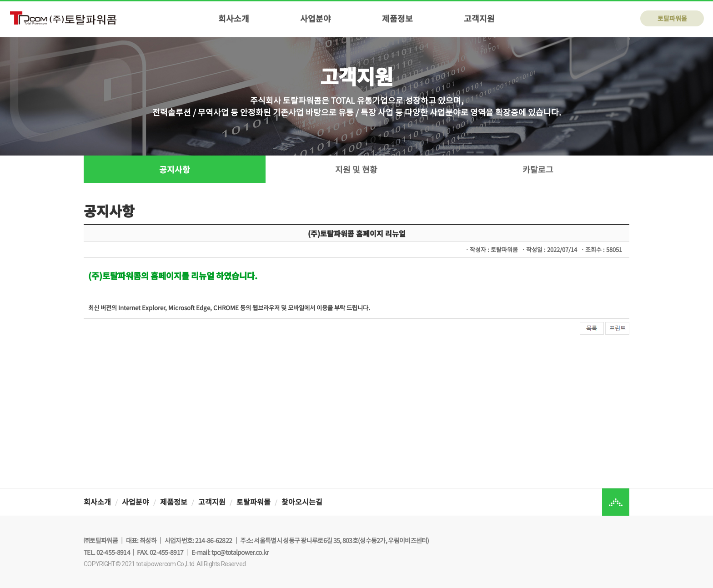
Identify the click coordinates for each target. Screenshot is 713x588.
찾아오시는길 (302, 502)
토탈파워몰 (672, 18)
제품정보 (397, 18)
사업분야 (316, 18)
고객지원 (479, 18)
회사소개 (234, 18)
